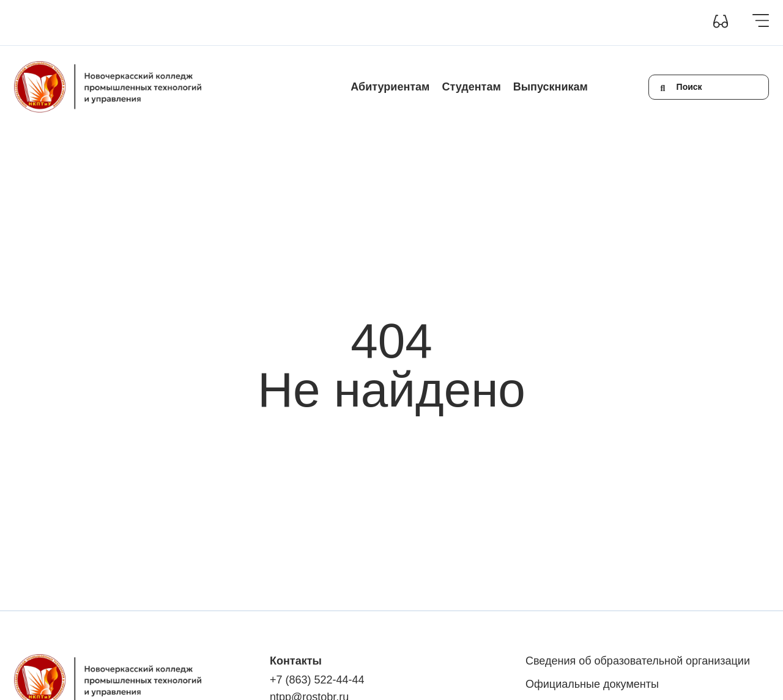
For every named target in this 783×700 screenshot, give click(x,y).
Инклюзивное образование (254, 23)
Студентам (471, 87)
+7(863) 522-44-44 (526, 23)
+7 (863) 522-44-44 (317, 680)
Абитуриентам (390, 87)
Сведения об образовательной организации (101, 23)
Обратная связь (446, 23)
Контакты (384, 23)
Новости (337, 23)
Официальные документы (592, 684)
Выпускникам (551, 87)
